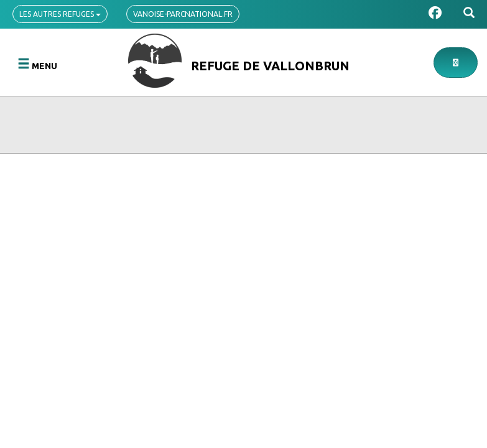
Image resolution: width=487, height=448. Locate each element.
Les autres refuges (60, 14)
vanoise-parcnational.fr (183, 14)
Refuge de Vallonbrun (270, 66)
